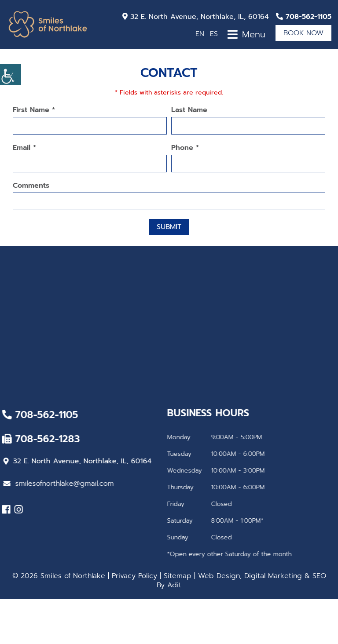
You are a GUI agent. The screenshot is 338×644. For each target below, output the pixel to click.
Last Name (189, 110)
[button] (11, 75)
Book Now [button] (303, 33)
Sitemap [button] (178, 576)
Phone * (185, 148)
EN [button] (200, 34)
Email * (24, 148)
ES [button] (214, 34)
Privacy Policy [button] (134, 576)
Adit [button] (174, 585)
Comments (31, 186)
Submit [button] (169, 227)
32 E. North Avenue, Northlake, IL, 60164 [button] (196, 17)
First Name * (34, 110)
